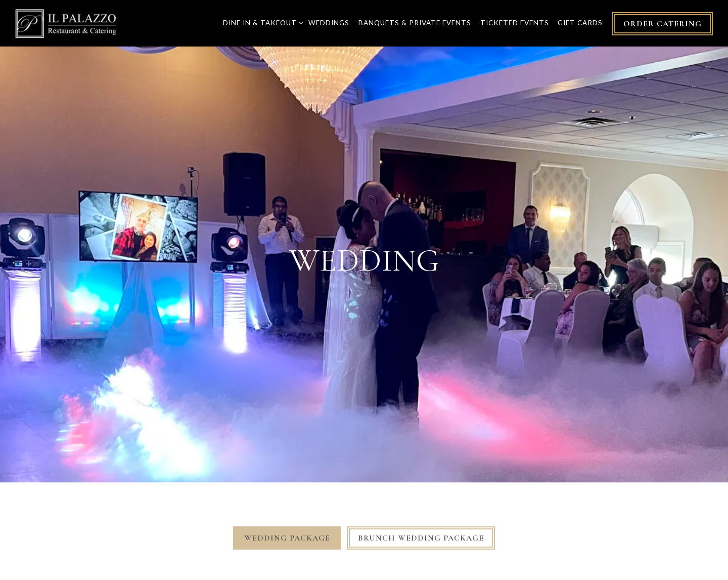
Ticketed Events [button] (515, 23)
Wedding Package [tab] (287, 527)
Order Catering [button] (663, 24)
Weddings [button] (329, 23)
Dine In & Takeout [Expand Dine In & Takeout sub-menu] (261, 22)
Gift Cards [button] (580, 23)
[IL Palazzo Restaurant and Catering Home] (66, 23)
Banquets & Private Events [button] (415, 23)
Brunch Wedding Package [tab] (421, 527)
